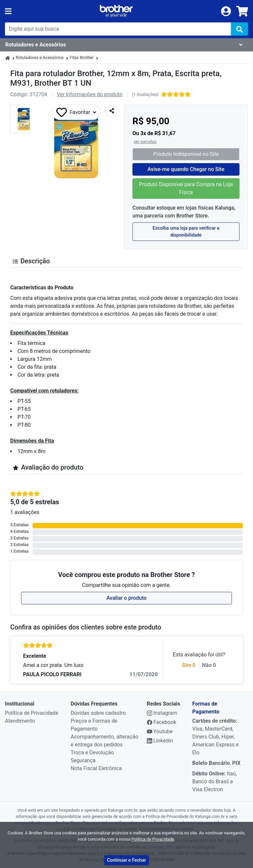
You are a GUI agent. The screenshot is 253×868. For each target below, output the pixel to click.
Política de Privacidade (32, 713)
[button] (25, 119)
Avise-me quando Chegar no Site (186, 169)
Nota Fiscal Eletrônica (96, 768)
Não (209, 665)
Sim (189, 665)
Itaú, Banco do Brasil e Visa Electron (215, 781)
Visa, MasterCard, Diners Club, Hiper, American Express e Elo (216, 737)
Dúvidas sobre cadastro (98, 713)
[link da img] (116, 11)
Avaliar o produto (126, 598)
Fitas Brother (82, 58)
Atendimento (20, 721)
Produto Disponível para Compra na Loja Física (186, 188)
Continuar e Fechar (126, 860)
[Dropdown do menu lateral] (126, 45)
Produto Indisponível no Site (186, 154)
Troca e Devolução (92, 752)
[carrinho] (242, 11)
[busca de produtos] (118, 29)
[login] (226, 11)
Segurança (83, 760)
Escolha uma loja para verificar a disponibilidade (186, 231)
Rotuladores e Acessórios (40, 58)
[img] (239, 29)
